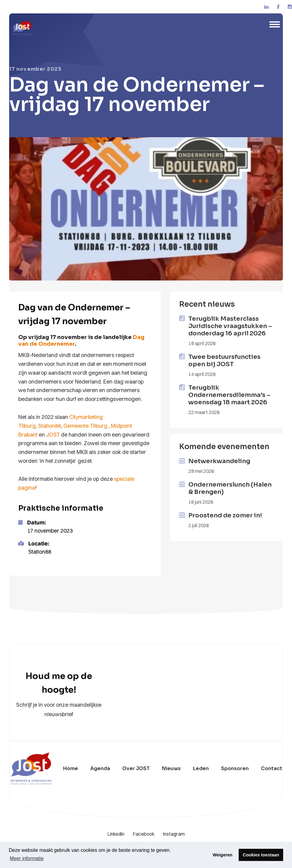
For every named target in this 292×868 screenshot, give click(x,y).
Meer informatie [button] (27, 858)
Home (71, 769)
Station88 (50, 426)
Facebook (144, 834)
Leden (201, 769)
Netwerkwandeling (219, 461)
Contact (272, 769)
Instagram (174, 834)
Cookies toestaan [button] (261, 855)
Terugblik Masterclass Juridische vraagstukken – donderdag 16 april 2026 (230, 326)
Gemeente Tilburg (85, 426)
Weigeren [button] (223, 855)
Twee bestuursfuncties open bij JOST (224, 361)
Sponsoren (235, 769)
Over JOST (136, 769)
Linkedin (116, 834)
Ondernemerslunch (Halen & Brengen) (230, 488)
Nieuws (171, 769)
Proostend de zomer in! (225, 515)
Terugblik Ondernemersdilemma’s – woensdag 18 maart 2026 (229, 395)
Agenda (100, 769)
